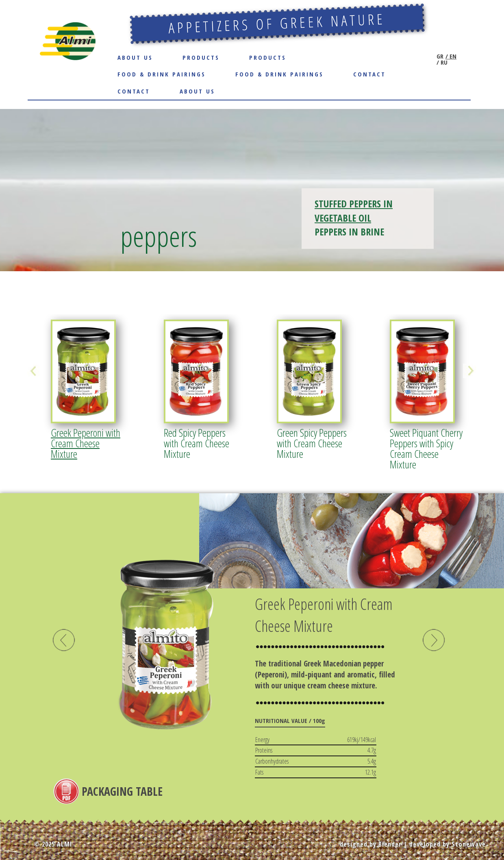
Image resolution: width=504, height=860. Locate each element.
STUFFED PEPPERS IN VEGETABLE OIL (354, 210)
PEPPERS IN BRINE (349, 232)
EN (452, 56)
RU (443, 62)
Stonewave (469, 844)
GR (440, 56)
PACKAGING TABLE (122, 791)
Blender (390, 844)
